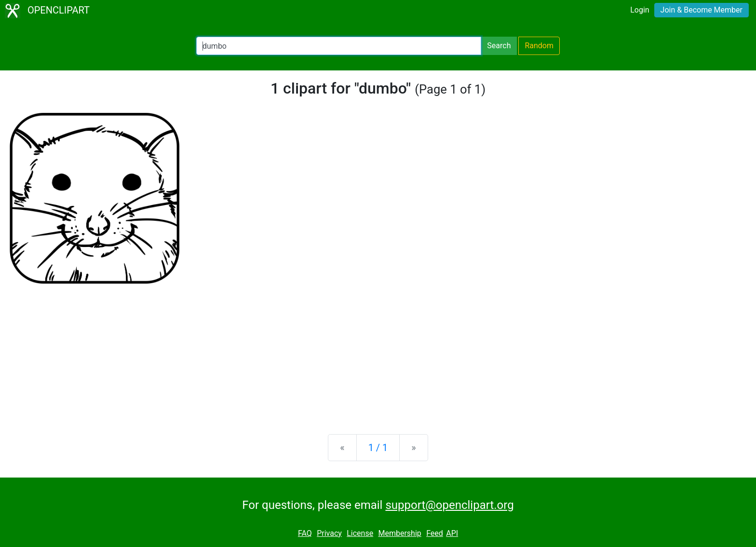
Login (640, 10)
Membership (399, 533)
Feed (435, 533)
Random (539, 46)
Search (499, 46)
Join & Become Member (702, 10)
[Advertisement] (378, 351)
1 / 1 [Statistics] (378, 448)
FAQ (305, 533)
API (452, 533)
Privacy (329, 533)
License (360, 533)
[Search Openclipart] (339, 46)
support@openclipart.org (449, 505)
